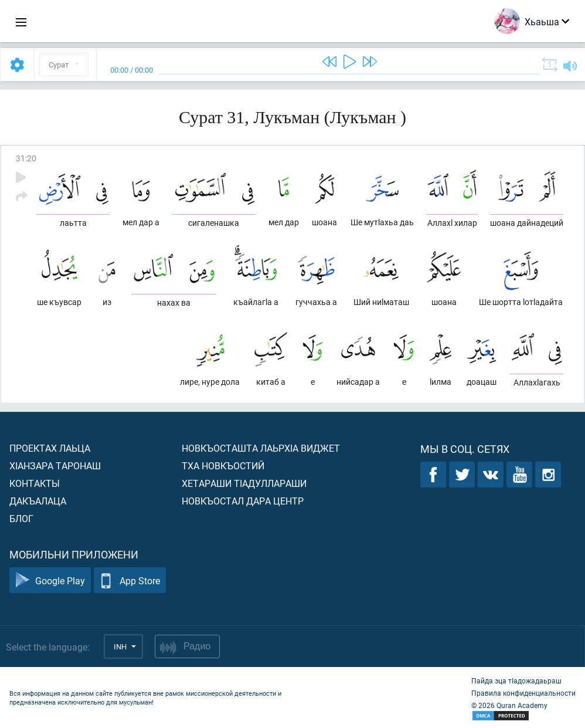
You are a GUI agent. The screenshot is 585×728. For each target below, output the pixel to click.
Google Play (50, 580)
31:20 (26, 158)
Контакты (35, 483)
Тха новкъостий (223, 465)
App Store (130, 580)
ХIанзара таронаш (55, 465)
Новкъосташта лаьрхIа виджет (261, 448)
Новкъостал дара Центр (243, 501)
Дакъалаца (38, 501)
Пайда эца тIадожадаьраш (516, 680)
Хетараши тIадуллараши (244, 483)
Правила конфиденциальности (523, 693)
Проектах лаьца (50, 448)
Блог (21, 518)
